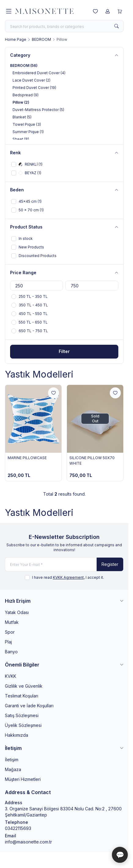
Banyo (11, 652)
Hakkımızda (17, 735)
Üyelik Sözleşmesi (23, 725)
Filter (64, 351)
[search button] (116, 26)
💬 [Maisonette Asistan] (120, 855)
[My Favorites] (95, 11)
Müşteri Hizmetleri (23, 779)
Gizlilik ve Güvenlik (24, 686)
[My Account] (108, 11)
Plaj (8, 642)
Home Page (16, 39)
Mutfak (12, 622)
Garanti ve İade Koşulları (29, 706)
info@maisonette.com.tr (28, 842)
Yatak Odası (17, 612)
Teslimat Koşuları (22, 696)
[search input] (64, 26)
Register (110, 564)
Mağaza (13, 769)
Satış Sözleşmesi (22, 715)
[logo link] (44, 11)
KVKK (11, 676)
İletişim (12, 760)
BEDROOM (41, 39)
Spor (10, 632)
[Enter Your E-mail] (64, 565)
